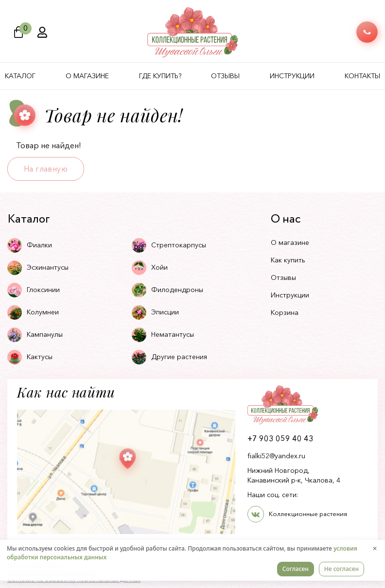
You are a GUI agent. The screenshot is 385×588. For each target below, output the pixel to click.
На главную (46, 169)
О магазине (87, 76)
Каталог (20, 76)
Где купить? (160, 76)
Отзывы (225, 76)
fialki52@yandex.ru (276, 456)
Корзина (285, 312)
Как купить (288, 260)
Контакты (362, 76)
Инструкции (292, 76)
